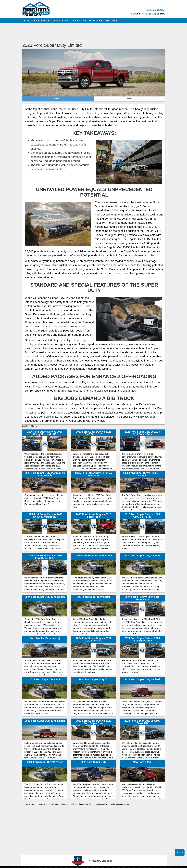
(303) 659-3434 (154, 11)
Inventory (58, 99)
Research (99, 21)
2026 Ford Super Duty (93, 763)
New (36, 21)
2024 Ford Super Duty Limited (142, 556)
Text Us (180, 852)
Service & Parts (78, 21)
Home (27, 21)
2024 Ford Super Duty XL (94, 680)
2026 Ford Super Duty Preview (45, 763)
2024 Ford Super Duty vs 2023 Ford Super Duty (142, 640)
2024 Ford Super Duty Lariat (93, 598)
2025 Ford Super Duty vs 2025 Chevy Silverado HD (45, 516)
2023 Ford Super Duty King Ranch (45, 721)
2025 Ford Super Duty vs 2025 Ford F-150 (93, 516)
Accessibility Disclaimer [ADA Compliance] (100, 861)
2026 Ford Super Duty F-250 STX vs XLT (142, 475)
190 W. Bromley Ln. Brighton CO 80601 (149, 14)
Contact (129, 99)
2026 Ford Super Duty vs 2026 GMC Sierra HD (93, 434)
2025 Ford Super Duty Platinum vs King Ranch (45, 475)
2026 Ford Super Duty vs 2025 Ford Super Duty (142, 434)
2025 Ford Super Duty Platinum (93, 556)
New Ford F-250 (142, 763)
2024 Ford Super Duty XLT (45, 680)
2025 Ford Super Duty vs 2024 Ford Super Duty (45, 557)
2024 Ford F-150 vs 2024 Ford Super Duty (142, 599)
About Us (115, 21)
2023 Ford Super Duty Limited (142, 680)
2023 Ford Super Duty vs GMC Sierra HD (142, 723)
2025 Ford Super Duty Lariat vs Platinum (93, 475)
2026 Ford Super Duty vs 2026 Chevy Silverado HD (45, 434)
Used (47, 21)
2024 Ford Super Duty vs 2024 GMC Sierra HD (93, 640)
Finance (59, 21)
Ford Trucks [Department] (45, 639)
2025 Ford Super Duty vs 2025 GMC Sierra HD (142, 516)
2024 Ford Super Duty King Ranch (45, 598)
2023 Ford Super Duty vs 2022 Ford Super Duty (93, 723)
